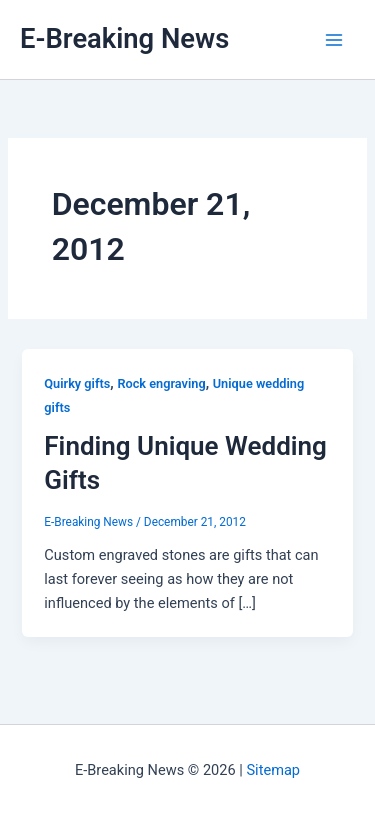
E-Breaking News (124, 39)
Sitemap (273, 770)
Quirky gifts (77, 383)
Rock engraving (161, 383)
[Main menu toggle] (334, 40)
